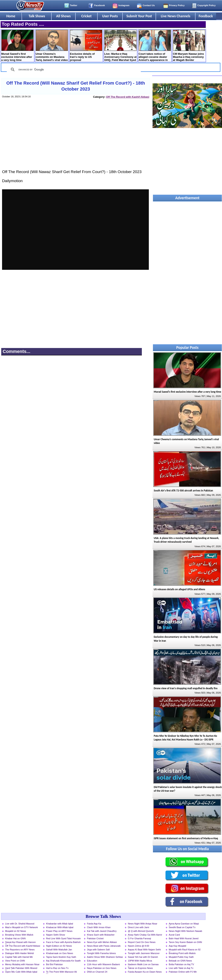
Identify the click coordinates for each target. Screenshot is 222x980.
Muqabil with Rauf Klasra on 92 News (185, 950)
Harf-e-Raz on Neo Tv (57, 968)
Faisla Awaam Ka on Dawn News (145, 972)
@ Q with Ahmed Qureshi (141, 931)
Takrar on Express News (140, 968)
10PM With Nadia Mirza (140, 961)
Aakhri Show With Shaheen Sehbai (105, 957)
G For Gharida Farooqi (139, 938)
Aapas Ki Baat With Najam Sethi (144, 950)
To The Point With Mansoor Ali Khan (61, 972)
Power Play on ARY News (59, 931)
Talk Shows (37, 16)
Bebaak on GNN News (180, 961)
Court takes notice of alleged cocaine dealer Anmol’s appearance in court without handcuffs (155, 46)
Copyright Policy (206, 5)
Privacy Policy (177, 5)
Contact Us (149, 5)
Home (11, 16)
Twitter (74, 5)
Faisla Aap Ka (94, 924)
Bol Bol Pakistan (54, 964)
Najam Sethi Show (55, 935)
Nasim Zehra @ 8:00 (138, 946)
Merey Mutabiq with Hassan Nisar (22, 964)
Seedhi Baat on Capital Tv (182, 927)
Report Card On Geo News (142, 942)
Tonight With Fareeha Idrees (101, 953)
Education (92, 961)
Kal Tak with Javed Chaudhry (102, 931)
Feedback (206, 16)
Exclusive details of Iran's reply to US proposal (86, 46)
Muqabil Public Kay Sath (181, 957)
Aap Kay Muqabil (177, 946)
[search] (73, 70)
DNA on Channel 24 (97, 972)
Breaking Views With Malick (19, 935)
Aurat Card (174, 935)
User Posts (110, 16)
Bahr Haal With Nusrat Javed (184, 938)
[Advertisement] (75, 138)
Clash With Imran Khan (99, 927)
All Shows (63, 16)
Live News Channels (176, 16)
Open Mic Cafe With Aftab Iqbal (21, 972)
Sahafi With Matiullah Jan (59, 950)
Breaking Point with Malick (182, 953)
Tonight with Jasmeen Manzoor (144, 953)
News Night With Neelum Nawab (185, 931)
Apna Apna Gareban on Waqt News (184, 924)
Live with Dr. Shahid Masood (20, 924)
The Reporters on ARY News (20, 950)
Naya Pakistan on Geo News (102, 968)
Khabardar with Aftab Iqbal (60, 924)
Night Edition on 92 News (59, 946)
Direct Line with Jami (138, 927)
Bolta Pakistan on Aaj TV (181, 964)
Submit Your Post (139, 16)
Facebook (99, 5)
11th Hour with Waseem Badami (103, 964)
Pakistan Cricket (95, 938)
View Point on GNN (15, 961)
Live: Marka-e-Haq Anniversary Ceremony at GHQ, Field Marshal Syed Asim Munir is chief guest (120, 46)
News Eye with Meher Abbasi (102, 942)
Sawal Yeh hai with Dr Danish (143, 957)
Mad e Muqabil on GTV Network (21, 927)
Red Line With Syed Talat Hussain (63, 938)
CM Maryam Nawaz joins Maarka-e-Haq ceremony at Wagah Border (189, 46)
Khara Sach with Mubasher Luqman (101, 935)
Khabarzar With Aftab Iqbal (60, 927)
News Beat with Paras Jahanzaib (104, 946)
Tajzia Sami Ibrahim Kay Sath (61, 957)
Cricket (86, 16)
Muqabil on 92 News (16, 931)
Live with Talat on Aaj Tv (181, 968)
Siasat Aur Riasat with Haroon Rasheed (20, 943)
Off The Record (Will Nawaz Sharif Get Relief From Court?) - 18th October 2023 (76, 86)
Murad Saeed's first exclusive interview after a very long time (17, 46)
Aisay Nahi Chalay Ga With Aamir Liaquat (145, 935)
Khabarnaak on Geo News (60, 953)
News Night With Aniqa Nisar (143, 924)
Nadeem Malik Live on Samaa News (143, 965)
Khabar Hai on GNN (15, 938)
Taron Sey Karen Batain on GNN (185, 942)
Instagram (124, 5)
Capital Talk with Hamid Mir (19, 957)
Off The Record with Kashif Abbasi (128, 97)
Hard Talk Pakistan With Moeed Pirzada (21, 968)
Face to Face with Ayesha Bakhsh (63, 942)
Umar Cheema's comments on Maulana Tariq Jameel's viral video (52, 46)
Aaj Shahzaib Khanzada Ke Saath (63, 961)
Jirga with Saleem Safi (98, 950)
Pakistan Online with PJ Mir (183, 972)
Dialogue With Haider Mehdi (19, 953)
